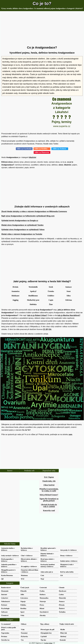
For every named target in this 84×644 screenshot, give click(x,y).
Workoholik (33, 287)
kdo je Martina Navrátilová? (69, 315)
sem (70, 434)
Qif (2, 579)
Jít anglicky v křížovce (29, 566)
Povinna (4, 636)
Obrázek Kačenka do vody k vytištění (49, 506)
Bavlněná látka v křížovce (27, 549)
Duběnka (33, 304)
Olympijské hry (46, 633)
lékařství (33, 157)
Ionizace (69, 287)
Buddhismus (33, 296)
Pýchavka (24, 636)
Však (23, 629)
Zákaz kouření (49, 485)
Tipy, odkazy (45, 624)
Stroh (51, 287)
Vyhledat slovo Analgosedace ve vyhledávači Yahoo (23, 230)
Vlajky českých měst (67, 624)
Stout (69, 291)
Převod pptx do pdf (47, 629)
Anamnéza (15, 291)
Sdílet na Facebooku (24, 149)
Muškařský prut (33, 300)
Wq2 (42, 579)
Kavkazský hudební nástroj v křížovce (48, 565)
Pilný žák (64, 633)
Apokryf (33, 291)
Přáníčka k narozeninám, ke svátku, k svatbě (49, 490)
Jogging (15, 300)
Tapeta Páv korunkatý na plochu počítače (49, 500)
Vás (22, 640)
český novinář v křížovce (10, 556)
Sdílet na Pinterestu (42, 152)
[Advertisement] (42, 29)
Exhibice (51, 296)
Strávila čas (5, 640)
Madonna (24, 575)
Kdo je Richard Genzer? (49, 495)
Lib (62, 575)
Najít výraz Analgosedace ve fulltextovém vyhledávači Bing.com (28, 216)
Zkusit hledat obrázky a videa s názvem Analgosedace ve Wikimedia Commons (34, 211)
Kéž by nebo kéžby (67, 572)
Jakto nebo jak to (47, 572)
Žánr (51, 304)
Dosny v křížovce (66, 556)
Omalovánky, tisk (49, 481)
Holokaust (15, 296)
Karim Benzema (7, 575)
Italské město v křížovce (69, 561)
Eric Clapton (49, 477)
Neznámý (24, 633)
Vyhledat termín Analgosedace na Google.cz (20, 221)
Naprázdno (5, 633)
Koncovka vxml (49, 510)
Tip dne (43, 640)
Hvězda (15, 287)
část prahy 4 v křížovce (68, 550)
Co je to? (42, 3)
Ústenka (51, 291)
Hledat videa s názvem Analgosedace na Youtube (22, 234)
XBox (69, 296)
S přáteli (44, 636)
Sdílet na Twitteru (60, 149)
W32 (23, 579)
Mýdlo (63, 629)
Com (42, 575)
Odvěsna (69, 300)
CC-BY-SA (47, 329)
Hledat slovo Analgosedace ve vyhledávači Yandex (22, 225)
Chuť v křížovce (27, 556)
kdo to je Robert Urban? (37, 315)
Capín (51, 300)
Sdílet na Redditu (42, 149)
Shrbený (63, 636)
